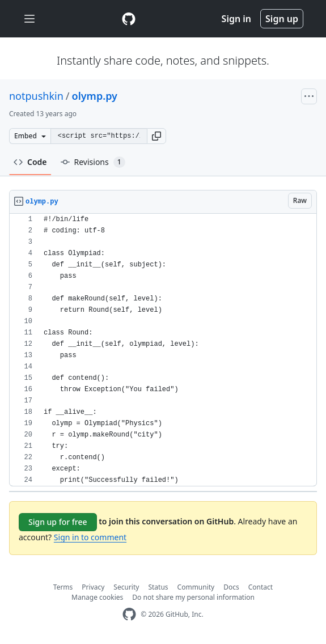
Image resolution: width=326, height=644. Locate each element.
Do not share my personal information (193, 597)
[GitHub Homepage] (129, 614)
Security (126, 587)
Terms (63, 587)
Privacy (93, 587)
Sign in (236, 19)
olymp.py (95, 96)
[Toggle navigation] (29, 19)
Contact (261, 587)
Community (196, 587)
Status (158, 587)
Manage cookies (97, 597)
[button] (156, 136)
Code (30, 162)
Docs (231, 587)
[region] (163, 350)
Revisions (93, 162)
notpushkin (36, 96)
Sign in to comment (90, 537)
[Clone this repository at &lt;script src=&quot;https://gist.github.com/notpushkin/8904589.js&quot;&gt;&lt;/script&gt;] (99, 136)
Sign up (282, 19)
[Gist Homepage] (129, 19)
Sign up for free (58, 522)
